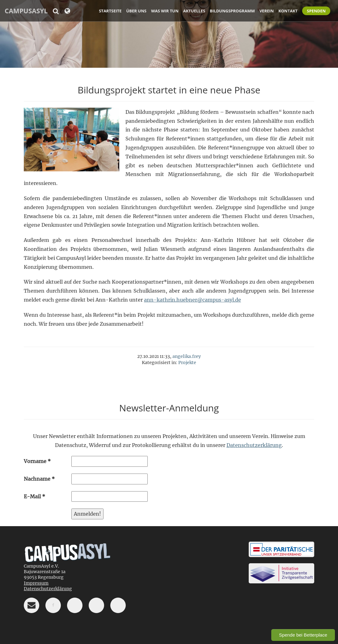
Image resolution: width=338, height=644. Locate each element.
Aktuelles (194, 11)
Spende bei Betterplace (303, 635)
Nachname (39, 479)
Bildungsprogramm (232, 11)
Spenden (316, 11)
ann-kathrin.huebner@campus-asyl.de (192, 300)
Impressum (36, 583)
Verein (267, 11)
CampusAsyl (26, 11)
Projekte (187, 363)
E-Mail (34, 496)
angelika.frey (187, 356)
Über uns (136, 11)
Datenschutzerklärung (254, 445)
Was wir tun (165, 11)
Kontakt (288, 11)
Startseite (110, 11)
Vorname (37, 461)
